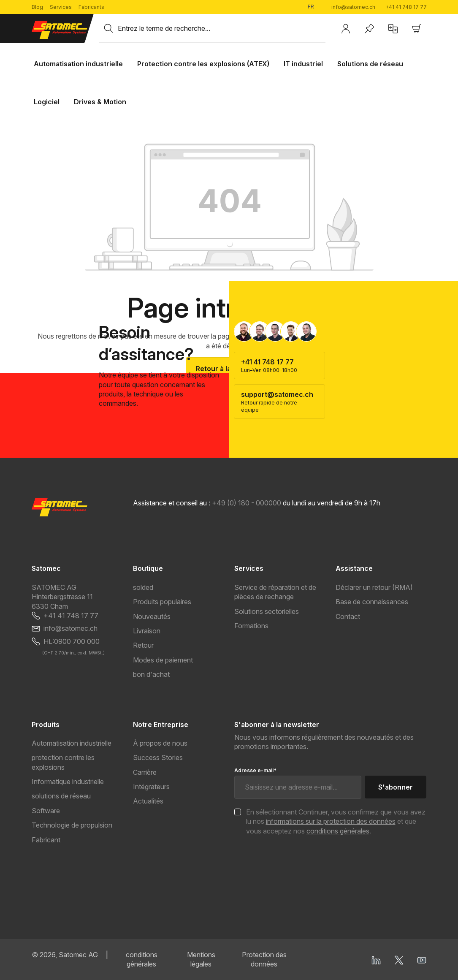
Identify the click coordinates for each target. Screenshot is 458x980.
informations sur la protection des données (331, 821)
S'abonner (396, 787)
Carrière (145, 772)
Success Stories (158, 757)
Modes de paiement (163, 660)
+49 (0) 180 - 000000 (247, 503)
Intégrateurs (151, 787)
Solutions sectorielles (267, 611)
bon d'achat (151, 674)
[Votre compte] (346, 29)
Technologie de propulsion (72, 825)
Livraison (147, 631)
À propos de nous (160, 743)
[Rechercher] (108, 28)
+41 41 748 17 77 (406, 7)
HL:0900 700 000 (72, 641)
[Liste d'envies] (369, 29)
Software (46, 811)
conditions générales (338, 831)
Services (61, 7)
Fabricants (91, 7)
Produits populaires (162, 602)
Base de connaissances (372, 602)
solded (143, 587)
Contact (348, 616)
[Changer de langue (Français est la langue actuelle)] (314, 7)
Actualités (148, 801)
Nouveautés (152, 616)
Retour (143, 645)
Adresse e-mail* (255, 770)
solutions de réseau (61, 796)
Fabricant (46, 840)
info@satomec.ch (353, 7)
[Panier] (417, 29)
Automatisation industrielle (72, 743)
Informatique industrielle (68, 782)
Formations (251, 626)
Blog (37, 7)
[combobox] (221, 28)
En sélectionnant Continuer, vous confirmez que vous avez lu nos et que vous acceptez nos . (336, 821)
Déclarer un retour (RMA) (374, 587)
